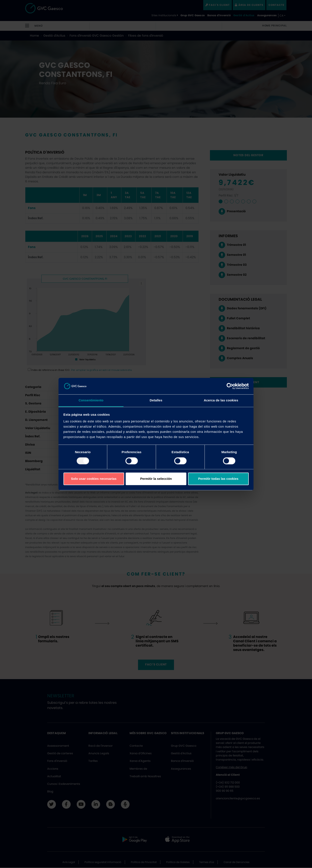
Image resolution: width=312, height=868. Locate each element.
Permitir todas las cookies (218, 479)
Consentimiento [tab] (91, 400)
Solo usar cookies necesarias (94, 479)
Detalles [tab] (156, 400)
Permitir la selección (156, 479)
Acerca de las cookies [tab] (221, 400)
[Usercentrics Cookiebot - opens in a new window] (230, 386)
